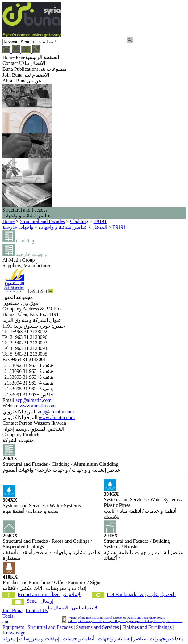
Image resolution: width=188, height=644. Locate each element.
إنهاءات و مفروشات (39, 639)
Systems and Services (97, 627)
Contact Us (37, 610)
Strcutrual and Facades (50, 627)
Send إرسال (40, 601)
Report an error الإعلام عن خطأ (50, 594)
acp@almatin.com (33, 400)
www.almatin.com (38, 406)
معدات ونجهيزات (167, 639)
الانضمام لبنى (85, 608)
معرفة (9, 639)
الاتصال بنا (58, 608)
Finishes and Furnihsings (147, 627)
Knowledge (14, 633)
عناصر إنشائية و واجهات (122, 639)
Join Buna (12, 610)
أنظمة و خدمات (78, 639)
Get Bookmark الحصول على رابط (142, 594)
